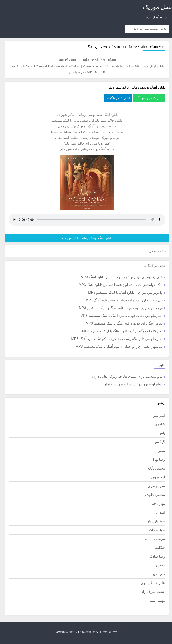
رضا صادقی (156, 556)
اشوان (160, 512)
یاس (162, 433)
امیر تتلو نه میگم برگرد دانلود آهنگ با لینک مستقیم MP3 (122, 331)
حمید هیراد (157, 574)
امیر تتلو (159, 415)
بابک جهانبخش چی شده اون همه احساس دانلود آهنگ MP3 (121, 285)
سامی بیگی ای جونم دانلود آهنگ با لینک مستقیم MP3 (124, 323)
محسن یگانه (156, 468)
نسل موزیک (158, 7)
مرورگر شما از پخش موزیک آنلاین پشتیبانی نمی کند (87, 220)
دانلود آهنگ (111, 115)
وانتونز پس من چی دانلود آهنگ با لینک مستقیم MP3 (125, 292)
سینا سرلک (157, 530)
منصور (160, 565)
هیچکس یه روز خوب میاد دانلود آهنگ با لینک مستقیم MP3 (121, 308)
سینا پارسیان (156, 521)
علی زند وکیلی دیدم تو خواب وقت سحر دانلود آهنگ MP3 (122, 277)
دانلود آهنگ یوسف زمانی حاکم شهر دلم (137, 87)
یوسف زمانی (87, 115)
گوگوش (159, 442)
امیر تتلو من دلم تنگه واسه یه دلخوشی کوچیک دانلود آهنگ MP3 (117, 339)
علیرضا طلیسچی (153, 583)
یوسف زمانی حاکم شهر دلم (79, 149)
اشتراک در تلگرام (118, 98)
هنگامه (160, 548)
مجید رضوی (156, 486)
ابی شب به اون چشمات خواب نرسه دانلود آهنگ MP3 (124, 300)
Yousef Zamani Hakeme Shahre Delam (130, 47)
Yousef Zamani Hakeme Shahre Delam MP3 (112, 66)
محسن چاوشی (154, 495)
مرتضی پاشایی (154, 539)
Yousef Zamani (83, 132)
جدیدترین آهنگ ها (154, 266)
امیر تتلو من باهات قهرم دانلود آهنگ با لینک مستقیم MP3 (121, 316)
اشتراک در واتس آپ (149, 98)
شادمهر (159, 424)
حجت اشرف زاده (152, 592)
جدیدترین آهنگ (98, 126)
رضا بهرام (158, 459)
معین (161, 451)
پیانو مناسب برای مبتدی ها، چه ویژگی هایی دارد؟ (127, 376)
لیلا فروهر (158, 477)
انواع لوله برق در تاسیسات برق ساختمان (133, 384)
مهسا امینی (157, 600)
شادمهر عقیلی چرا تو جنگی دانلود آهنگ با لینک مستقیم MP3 (119, 346)
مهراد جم (158, 504)
